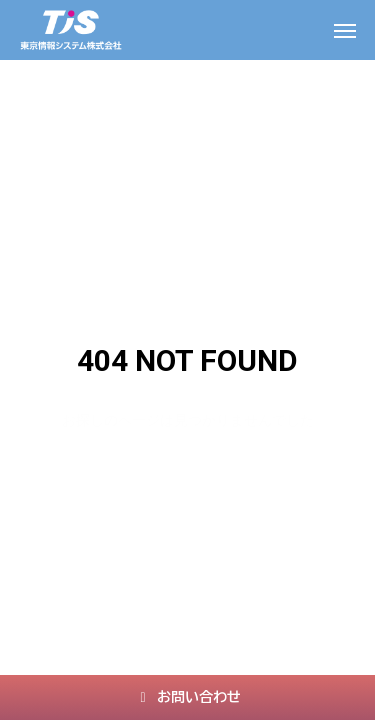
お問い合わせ (187, 697)
